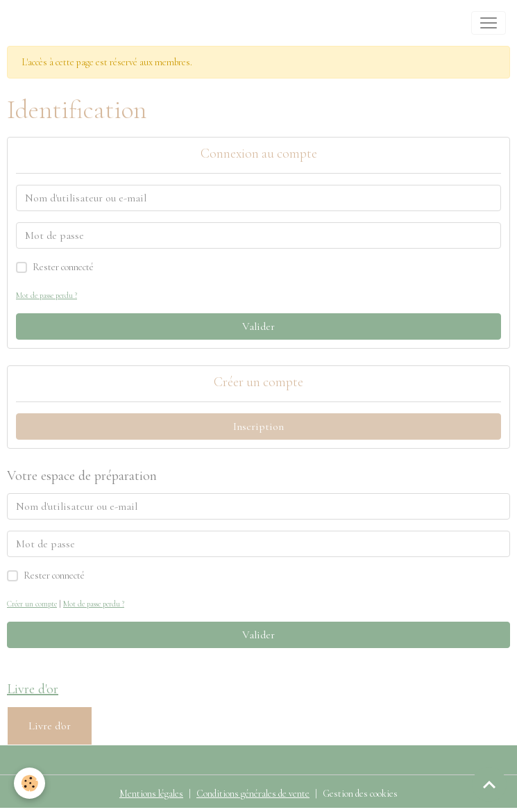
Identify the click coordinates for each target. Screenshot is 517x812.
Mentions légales (151, 794)
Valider (258, 326)
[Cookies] (29, 783)
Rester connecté (63, 267)
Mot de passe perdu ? (46, 296)
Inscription (258, 426)
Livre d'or (50, 726)
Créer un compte (32, 604)
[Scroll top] (489, 784)
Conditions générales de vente (253, 794)
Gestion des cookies (360, 794)
